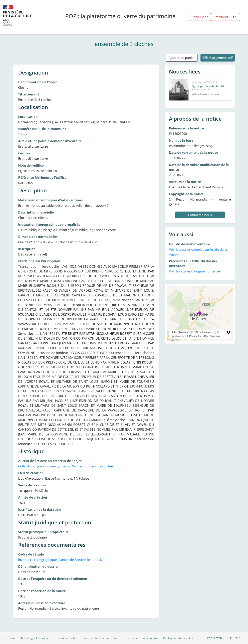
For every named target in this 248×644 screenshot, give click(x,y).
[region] (200, 313)
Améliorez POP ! (225, 17)
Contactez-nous (200, 215)
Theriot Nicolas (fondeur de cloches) (87, 466)
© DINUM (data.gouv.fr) (204, 332)
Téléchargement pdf (218, 58)
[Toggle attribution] (228, 332)
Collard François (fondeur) (38, 466)
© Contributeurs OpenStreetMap (204, 336)
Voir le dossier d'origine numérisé (194, 271)
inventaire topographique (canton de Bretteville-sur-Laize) (62, 560)
